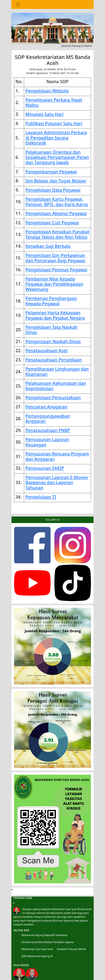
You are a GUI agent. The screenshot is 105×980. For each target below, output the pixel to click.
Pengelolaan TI (41, 497)
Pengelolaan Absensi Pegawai (56, 213)
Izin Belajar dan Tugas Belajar (56, 181)
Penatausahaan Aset (47, 350)
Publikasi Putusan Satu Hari (54, 123)
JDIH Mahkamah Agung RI (37, 956)
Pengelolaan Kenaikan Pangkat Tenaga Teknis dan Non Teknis (57, 234)
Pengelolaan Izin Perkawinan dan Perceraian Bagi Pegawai (55, 258)
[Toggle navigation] (18, 4)
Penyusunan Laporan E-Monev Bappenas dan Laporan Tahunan (57, 482)
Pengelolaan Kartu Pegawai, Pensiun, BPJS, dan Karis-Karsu (57, 202)
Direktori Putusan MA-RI (71, 949)
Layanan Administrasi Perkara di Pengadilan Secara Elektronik (56, 138)
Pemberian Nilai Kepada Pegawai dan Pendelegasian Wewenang (54, 284)
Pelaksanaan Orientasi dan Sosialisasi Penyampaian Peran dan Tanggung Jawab (57, 157)
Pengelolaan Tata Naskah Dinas (51, 330)
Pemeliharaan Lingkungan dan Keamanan (57, 371)
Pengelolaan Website (47, 91)
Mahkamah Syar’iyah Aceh (37, 949)
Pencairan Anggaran (46, 407)
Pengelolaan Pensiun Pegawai (56, 270)
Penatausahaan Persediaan (54, 360)
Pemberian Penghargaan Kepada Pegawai (51, 301)
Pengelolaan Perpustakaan (53, 397)
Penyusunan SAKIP (45, 468)
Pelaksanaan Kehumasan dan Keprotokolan (56, 386)
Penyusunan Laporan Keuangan (47, 442)
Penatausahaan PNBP (48, 430)
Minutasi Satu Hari (44, 114)
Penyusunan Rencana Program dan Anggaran (57, 456)
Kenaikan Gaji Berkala (48, 246)
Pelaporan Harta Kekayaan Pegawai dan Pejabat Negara (55, 315)
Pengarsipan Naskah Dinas (53, 341)
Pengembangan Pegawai (51, 172)
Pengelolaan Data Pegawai (53, 190)
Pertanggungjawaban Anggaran (48, 419)
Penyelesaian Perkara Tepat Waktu (54, 102)
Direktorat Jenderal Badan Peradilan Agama (48, 942)
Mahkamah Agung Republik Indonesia (44, 935)
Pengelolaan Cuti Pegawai (52, 223)
